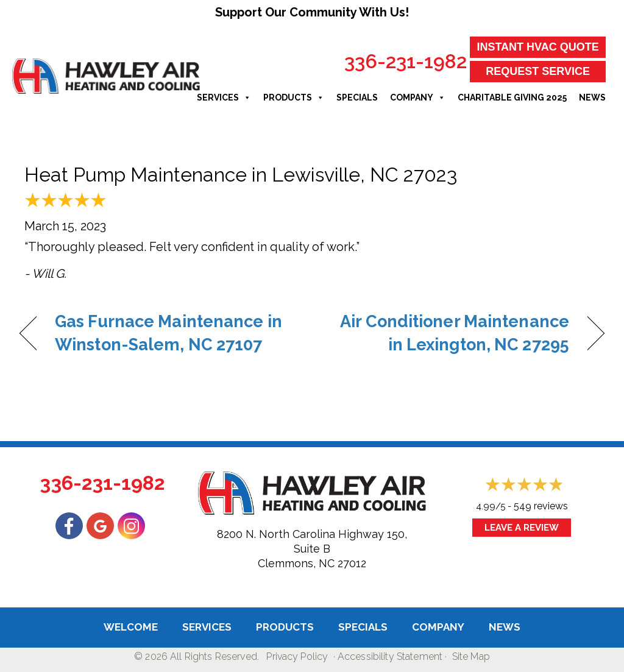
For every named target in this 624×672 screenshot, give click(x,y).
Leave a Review (522, 528)
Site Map (471, 656)
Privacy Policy (297, 656)
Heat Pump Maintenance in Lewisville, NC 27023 (241, 175)
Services (224, 97)
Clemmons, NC (296, 563)
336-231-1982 (406, 61)
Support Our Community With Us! (312, 12)
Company (418, 97)
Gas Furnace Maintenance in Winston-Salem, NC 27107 (168, 333)
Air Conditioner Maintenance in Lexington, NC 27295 (449, 333)
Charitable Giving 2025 (512, 97)
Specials (357, 97)
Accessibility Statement (390, 656)
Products (294, 97)
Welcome (131, 627)
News (592, 97)
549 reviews (541, 506)
